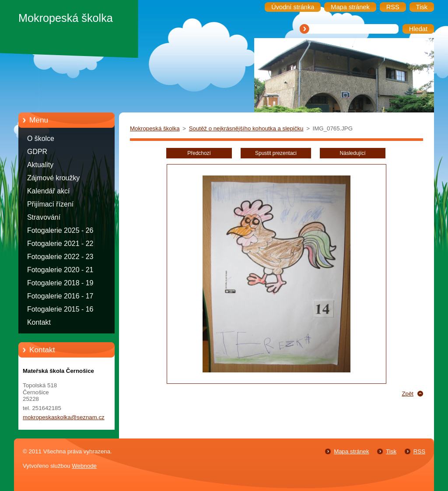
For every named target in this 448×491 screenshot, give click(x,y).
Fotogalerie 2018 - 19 (60, 283)
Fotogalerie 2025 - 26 (60, 230)
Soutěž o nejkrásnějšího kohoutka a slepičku (246, 128)
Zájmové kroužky (53, 178)
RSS (419, 451)
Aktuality (40, 165)
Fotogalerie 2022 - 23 (60, 257)
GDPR (37, 152)
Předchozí (199, 153)
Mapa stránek (351, 451)
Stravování (44, 217)
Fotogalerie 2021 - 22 (60, 244)
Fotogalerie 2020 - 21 (60, 270)
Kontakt (39, 322)
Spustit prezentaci (276, 153)
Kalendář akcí (48, 191)
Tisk (391, 451)
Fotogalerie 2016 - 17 (60, 296)
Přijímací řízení (50, 204)
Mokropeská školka (155, 128)
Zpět (408, 394)
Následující (352, 153)
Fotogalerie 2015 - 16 (60, 309)
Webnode (84, 466)
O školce (41, 139)
